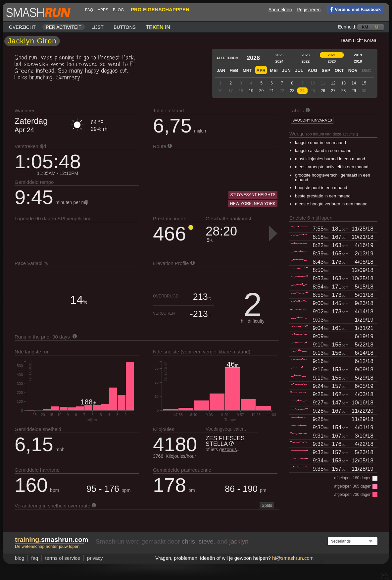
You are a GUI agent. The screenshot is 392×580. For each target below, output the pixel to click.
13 (343, 83)
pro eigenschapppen (160, 9)
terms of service (63, 558)
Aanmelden (280, 10)
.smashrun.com (51, 540)
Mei (274, 70)
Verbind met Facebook (354, 9)
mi (377, 27)
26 (323, 91)
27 (333, 91)
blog (118, 10)
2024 (279, 61)
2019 (358, 55)
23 (292, 91)
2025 (279, 55)
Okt (339, 70)
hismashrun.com (293, 558)
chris (188, 541)
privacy (95, 558)
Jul (299, 70)
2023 (306, 55)
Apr (261, 70)
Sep (326, 70)
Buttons (125, 27)
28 (343, 91)
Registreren (309, 10)
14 (354, 83)
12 (333, 83)
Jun (286, 70)
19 (251, 91)
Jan (221, 70)
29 (354, 91)
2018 (358, 61)
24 (302, 91)
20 (261, 91)
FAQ (89, 10)
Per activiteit (63, 27)
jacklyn (239, 541)
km (365, 27)
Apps (103, 10)
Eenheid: (347, 27)
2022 (306, 61)
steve (206, 541)
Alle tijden (227, 58)
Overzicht (22, 27)
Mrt (247, 70)
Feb (234, 70)
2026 (253, 58)
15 (364, 83)
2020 (332, 61)
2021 (332, 55)
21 (272, 91)
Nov (353, 70)
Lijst (98, 27)
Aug (312, 70)
